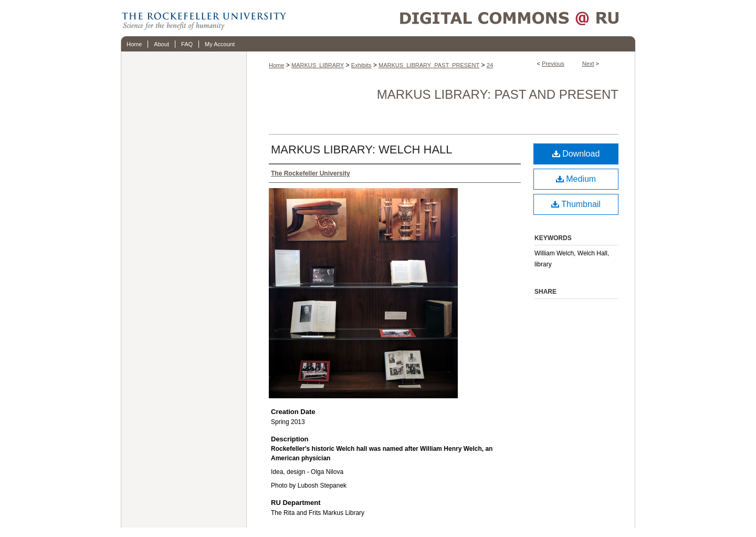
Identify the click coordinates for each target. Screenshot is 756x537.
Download (576, 154)
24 (490, 65)
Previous (553, 64)
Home (276, 65)
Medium (576, 179)
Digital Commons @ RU (462, 18)
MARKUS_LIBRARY (318, 65)
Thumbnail (576, 204)
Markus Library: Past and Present (498, 94)
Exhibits (361, 65)
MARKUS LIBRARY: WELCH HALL (362, 149)
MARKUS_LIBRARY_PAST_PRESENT (429, 65)
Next (588, 64)
